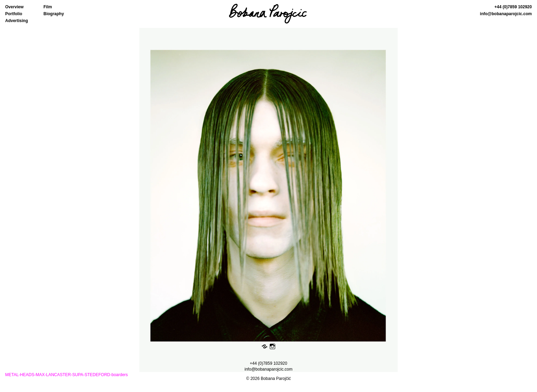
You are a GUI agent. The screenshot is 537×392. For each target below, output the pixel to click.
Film (48, 7)
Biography (54, 14)
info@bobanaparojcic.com (506, 14)
